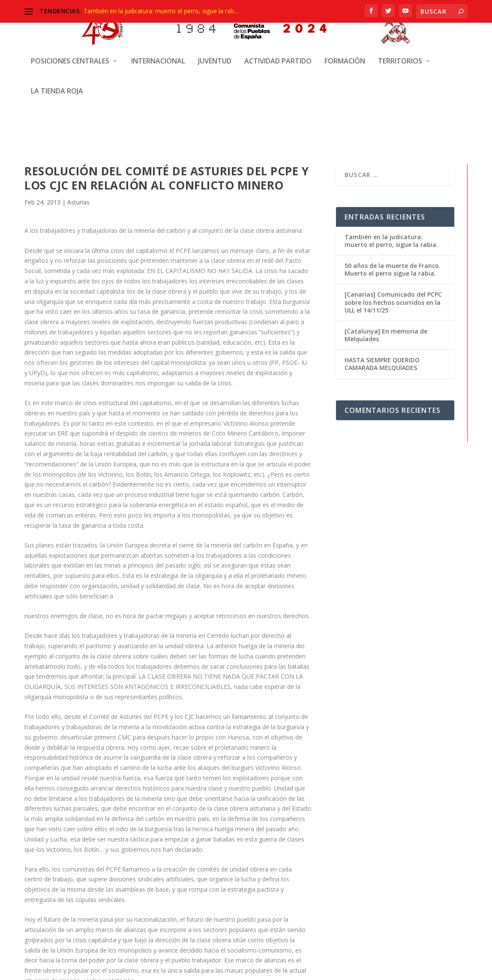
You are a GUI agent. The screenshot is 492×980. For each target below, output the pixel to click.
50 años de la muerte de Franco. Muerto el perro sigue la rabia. (393, 268)
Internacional (158, 26)
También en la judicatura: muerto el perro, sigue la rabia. (391, 239)
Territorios (400, 26)
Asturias (78, 201)
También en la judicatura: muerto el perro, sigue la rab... (161, 11)
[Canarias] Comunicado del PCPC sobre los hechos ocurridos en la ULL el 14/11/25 (393, 301)
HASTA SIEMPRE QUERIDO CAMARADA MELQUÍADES (382, 362)
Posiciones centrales (70, 26)
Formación (345, 26)
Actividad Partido (278, 26)
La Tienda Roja (57, 56)
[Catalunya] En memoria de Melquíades (386, 334)
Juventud (215, 26)
